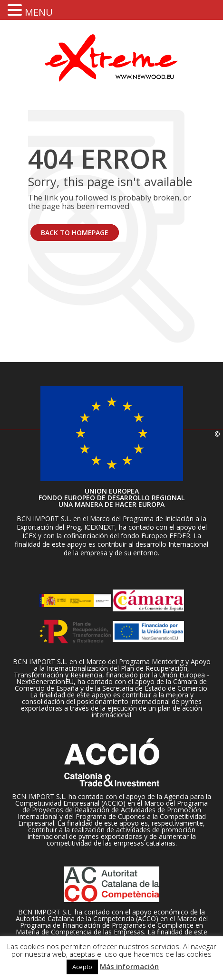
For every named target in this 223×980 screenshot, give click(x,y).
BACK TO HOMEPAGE (75, 233)
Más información (129, 966)
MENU (39, 12)
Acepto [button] (82, 967)
